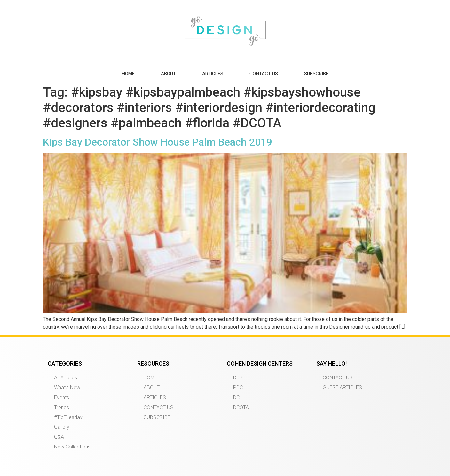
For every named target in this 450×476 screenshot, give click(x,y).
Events (62, 397)
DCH (238, 397)
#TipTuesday (68, 417)
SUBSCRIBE (316, 74)
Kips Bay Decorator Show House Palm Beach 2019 (158, 142)
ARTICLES (213, 74)
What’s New (67, 388)
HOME (128, 74)
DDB (238, 378)
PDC (238, 388)
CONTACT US (264, 74)
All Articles (66, 378)
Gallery (62, 427)
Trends (62, 407)
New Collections (72, 447)
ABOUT (168, 74)
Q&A (59, 437)
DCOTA (241, 407)
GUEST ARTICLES (342, 388)
